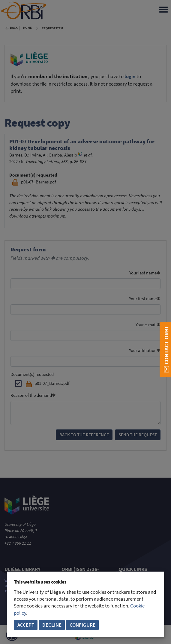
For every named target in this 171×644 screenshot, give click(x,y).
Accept (26, 625)
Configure (82, 625)
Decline (52, 625)
